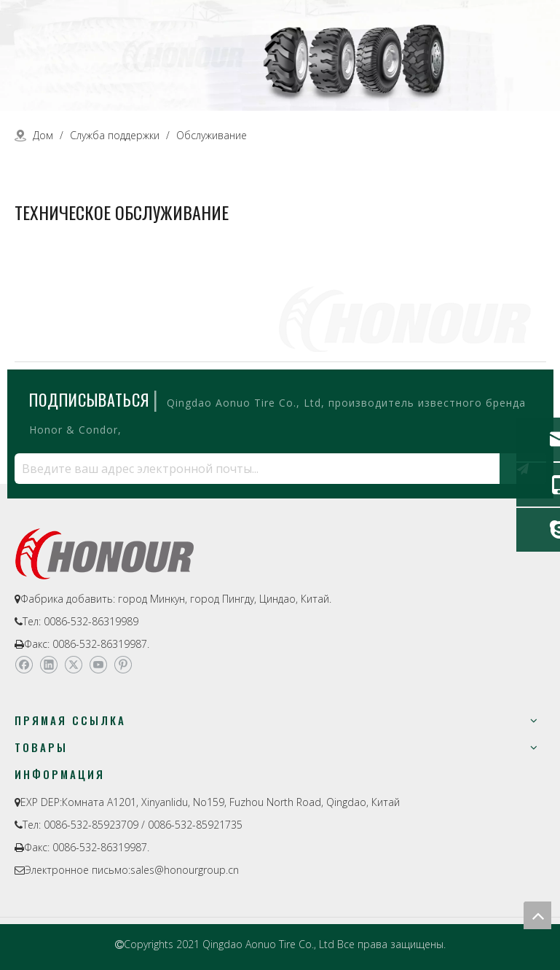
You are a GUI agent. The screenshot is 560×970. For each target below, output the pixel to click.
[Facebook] (24, 665)
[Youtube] (98, 665)
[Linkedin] (48, 665)
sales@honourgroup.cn (185, 870)
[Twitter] (73, 665)
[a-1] (280, 55)
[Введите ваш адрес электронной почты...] (253, 469)
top (537, 915)
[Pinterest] (123, 665)
